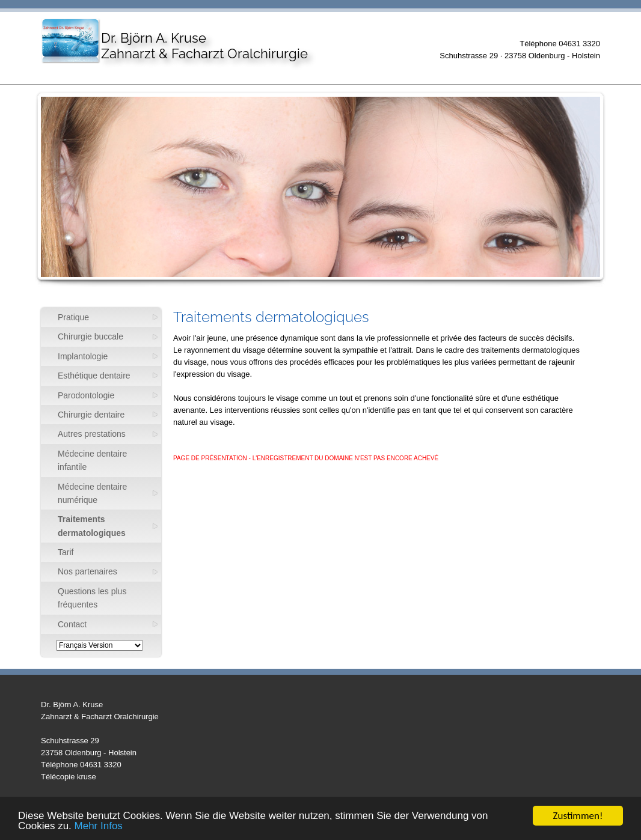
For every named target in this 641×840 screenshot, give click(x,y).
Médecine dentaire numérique (92, 493)
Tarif (66, 552)
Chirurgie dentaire (91, 415)
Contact (72, 624)
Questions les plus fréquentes (92, 598)
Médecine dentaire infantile (92, 460)
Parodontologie (86, 395)
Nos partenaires (87, 571)
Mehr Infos (99, 827)
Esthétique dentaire (94, 376)
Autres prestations (92, 434)
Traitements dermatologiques (92, 526)
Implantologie (83, 356)
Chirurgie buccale (90, 336)
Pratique (73, 317)
